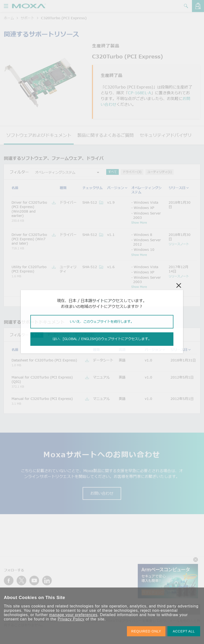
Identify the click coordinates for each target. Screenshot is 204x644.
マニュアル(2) (84, 335)
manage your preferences (73, 615)
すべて (112, 172)
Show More (139, 222)
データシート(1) (58, 335)
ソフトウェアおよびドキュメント (39, 135)
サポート (27, 18)
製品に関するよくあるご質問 (105, 135)
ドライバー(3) (132, 172)
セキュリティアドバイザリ (166, 135)
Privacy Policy (71, 619)
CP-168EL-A (139, 93)
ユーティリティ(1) (160, 172)
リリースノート (179, 244)
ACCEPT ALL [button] (184, 631)
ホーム (9, 18)
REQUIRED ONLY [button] (146, 631)
